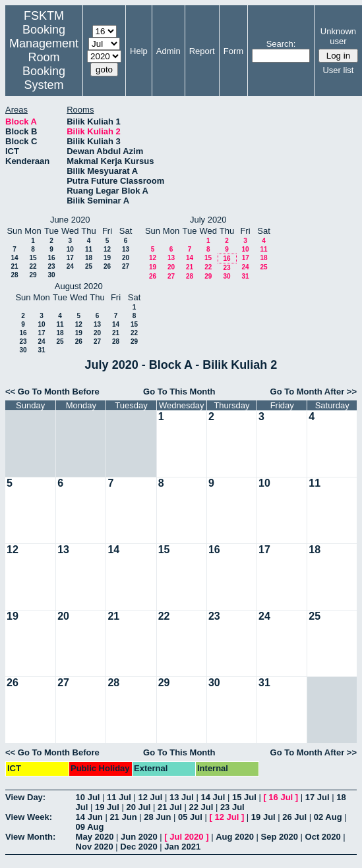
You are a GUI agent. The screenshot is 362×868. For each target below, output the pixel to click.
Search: (281, 44)
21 (14, 266)
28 (14, 275)
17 (70, 258)
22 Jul (201, 807)
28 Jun (157, 817)
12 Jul (151, 797)
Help (139, 51)
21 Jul (170, 807)
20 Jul (138, 807)
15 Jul (244, 797)
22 (33, 266)
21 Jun (123, 817)
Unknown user (338, 36)
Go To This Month (179, 392)
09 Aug (90, 827)
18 (89, 258)
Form (233, 51)
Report (202, 51)
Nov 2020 (95, 847)
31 (245, 276)
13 (126, 249)
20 (126, 258)
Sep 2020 (280, 837)
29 (33, 275)
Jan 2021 (182, 847)
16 (51, 258)
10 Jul (88, 797)
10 (70, 249)
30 (51, 275)
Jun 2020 (139, 837)
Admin (168, 51)
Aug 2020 (235, 837)
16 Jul (281, 797)
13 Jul (182, 797)
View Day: (25, 797)
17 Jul (317, 797)
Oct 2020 (323, 837)
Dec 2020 (138, 847)
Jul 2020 (186, 837)
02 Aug (328, 817)
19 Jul (107, 807)
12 (107, 249)
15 (33, 258)
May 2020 (95, 837)
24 (70, 266)
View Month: (30, 837)
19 (107, 258)
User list (338, 70)
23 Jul (232, 807)
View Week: (29, 817)
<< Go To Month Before (52, 392)
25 (89, 266)
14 (14, 258)
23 (51, 266)
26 (107, 266)
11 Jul (119, 797)
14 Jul (213, 797)
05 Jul (190, 817)
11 (89, 249)
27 (126, 266)
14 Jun (89, 817)
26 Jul (294, 817)
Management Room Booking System (44, 64)
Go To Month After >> (314, 392)
